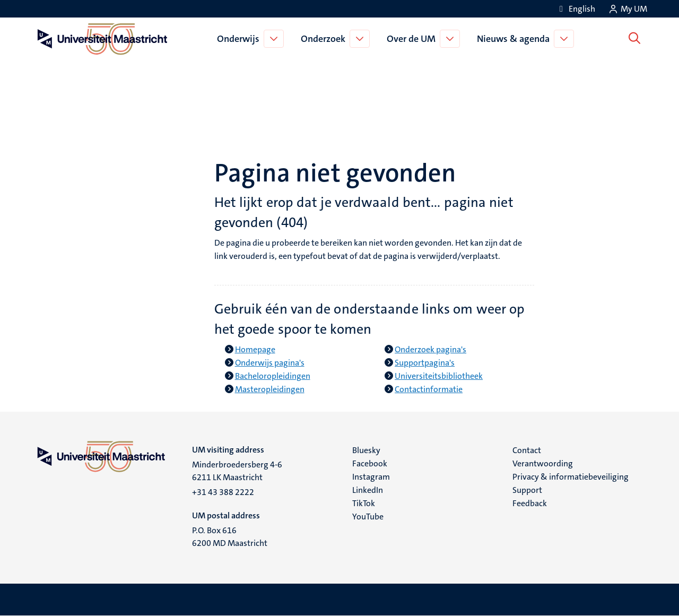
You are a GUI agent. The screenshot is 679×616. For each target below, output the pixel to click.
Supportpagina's (425, 363)
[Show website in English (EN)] (576, 9)
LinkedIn (368, 490)
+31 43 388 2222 (223, 492)
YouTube (368, 517)
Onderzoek (325, 39)
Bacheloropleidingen (273, 376)
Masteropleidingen (270, 389)
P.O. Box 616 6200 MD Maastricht (230, 537)
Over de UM (413, 39)
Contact (527, 450)
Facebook (370, 463)
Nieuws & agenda (515, 39)
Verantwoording (543, 463)
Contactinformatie (429, 389)
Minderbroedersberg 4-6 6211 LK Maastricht (237, 471)
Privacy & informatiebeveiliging (571, 477)
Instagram (371, 477)
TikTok (364, 503)
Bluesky (366, 450)
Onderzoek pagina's (430, 349)
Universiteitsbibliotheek (439, 376)
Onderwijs (240, 39)
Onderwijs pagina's (270, 363)
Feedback (530, 503)
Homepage (255, 349)
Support (527, 490)
